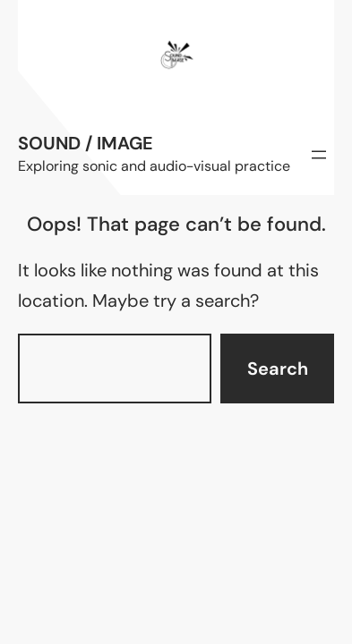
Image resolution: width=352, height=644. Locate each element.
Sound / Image (86, 143)
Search (278, 369)
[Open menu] (319, 155)
